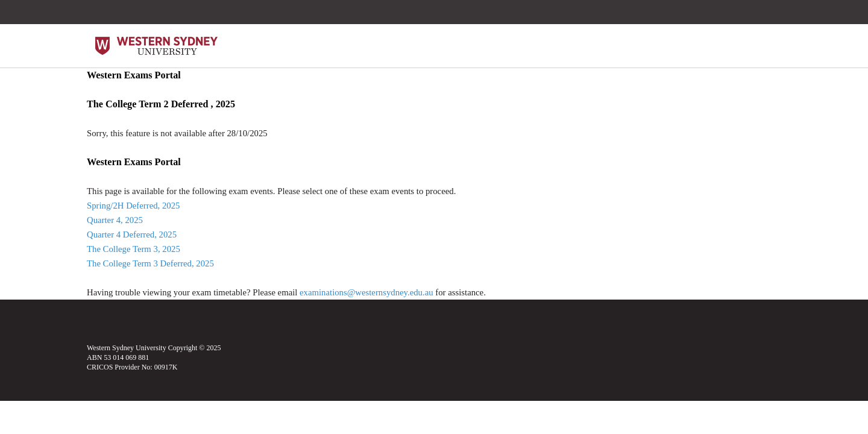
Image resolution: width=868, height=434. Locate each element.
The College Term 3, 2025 (134, 249)
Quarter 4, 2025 (115, 220)
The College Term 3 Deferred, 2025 (150, 263)
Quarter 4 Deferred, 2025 (132, 234)
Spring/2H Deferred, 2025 (133, 206)
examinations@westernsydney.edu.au (366, 292)
